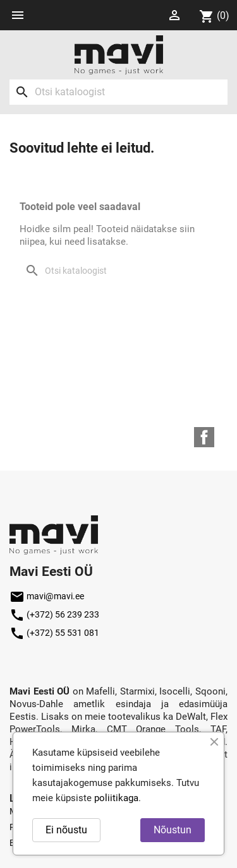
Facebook (204, 437)
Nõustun (173, 830)
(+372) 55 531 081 (54, 633)
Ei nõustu (66, 830)
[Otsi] (118, 92)
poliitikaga (116, 798)
